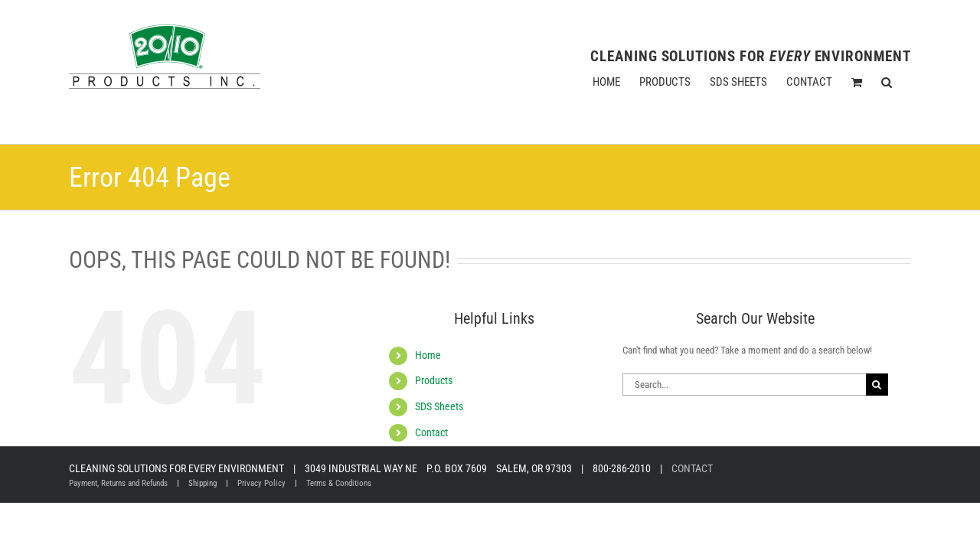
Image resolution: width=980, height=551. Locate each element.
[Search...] (744, 385)
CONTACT (692, 468)
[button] (906, 82)
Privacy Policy (261, 483)
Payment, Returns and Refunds (118, 483)
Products (434, 380)
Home (428, 355)
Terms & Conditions (339, 483)
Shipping (203, 483)
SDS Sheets (439, 406)
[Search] (877, 385)
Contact (431, 432)
